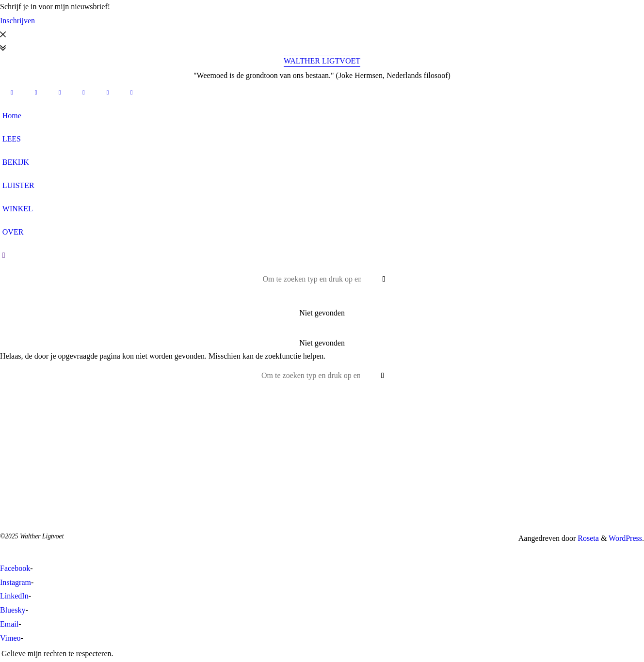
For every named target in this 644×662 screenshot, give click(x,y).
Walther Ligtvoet (322, 61)
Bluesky (13, 610)
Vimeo (10, 638)
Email (9, 624)
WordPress (625, 538)
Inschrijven (17, 21)
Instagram (16, 582)
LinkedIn (14, 596)
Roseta (587, 538)
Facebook (15, 568)
